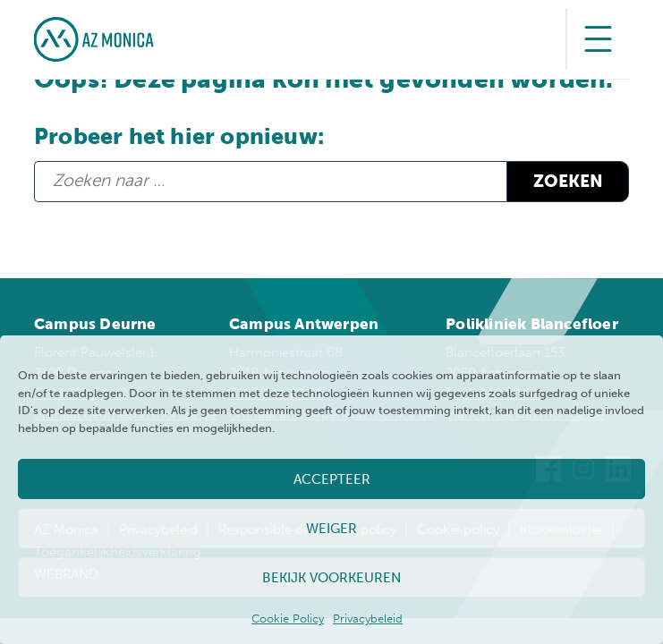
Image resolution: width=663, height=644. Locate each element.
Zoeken (568, 181)
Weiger (331, 529)
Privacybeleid (368, 619)
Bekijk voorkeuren (331, 578)
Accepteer (332, 479)
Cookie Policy (288, 619)
